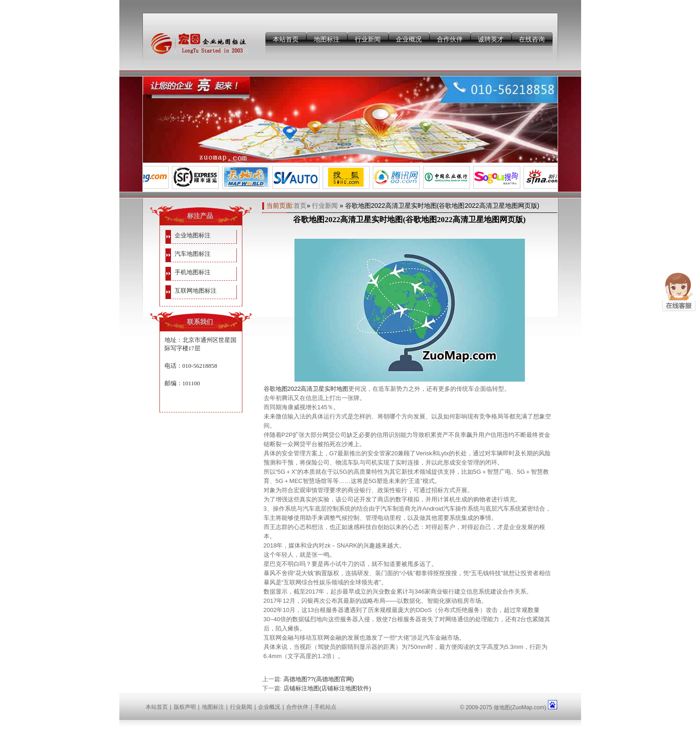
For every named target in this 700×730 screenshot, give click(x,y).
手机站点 (325, 707)
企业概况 (409, 39)
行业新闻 (368, 39)
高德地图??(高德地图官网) (319, 679)
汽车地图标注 (193, 254)
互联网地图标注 (196, 291)
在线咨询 (532, 39)
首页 (300, 206)
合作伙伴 (450, 39)
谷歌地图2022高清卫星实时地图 (306, 389)
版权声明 (185, 707)
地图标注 (327, 39)
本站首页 (286, 39)
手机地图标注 (193, 272)
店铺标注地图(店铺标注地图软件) (327, 688)
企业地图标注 (193, 235)
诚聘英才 (491, 39)
